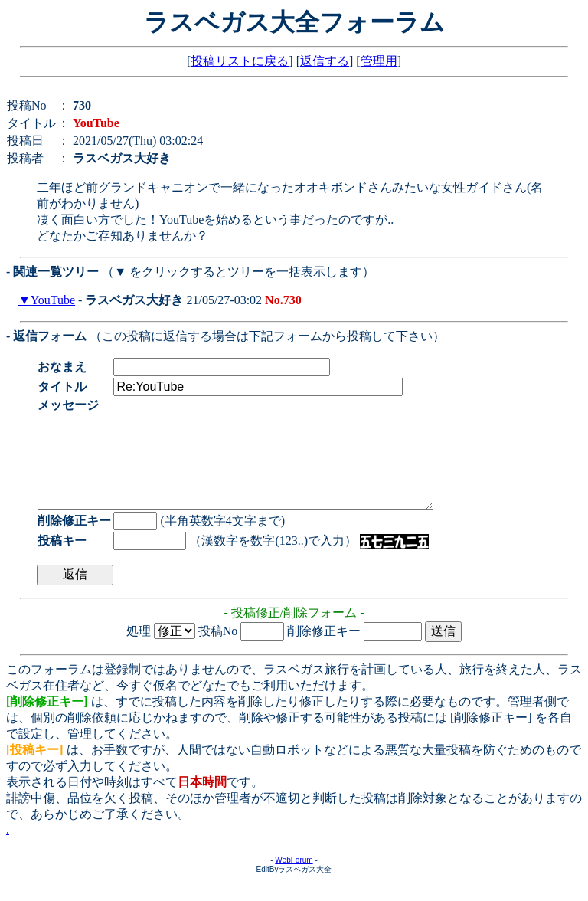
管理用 (379, 61)
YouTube (53, 300)
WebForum (294, 878)
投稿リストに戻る (240, 61)
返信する (325, 61)
